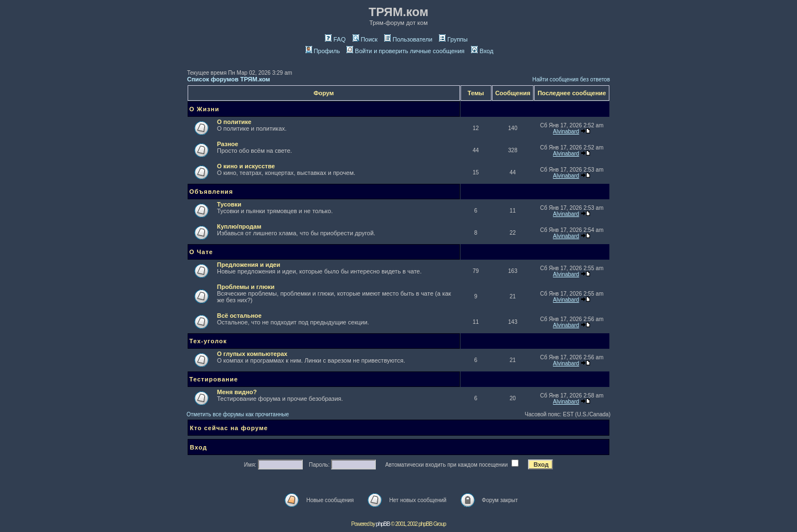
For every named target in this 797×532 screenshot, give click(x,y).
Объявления (211, 192)
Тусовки (229, 204)
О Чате (201, 252)
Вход (482, 51)
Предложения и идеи (249, 265)
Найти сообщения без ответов (571, 79)
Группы (453, 39)
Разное (227, 144)
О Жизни (204, 109)
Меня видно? (237, 392)
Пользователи (408, 39)
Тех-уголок (208, 341)
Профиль (323, 51)
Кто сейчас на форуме (229, 428)
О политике (234, 122)
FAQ (335, 39)
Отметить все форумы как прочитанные (238, 414)
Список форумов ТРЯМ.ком (229, 79)
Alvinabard (566, 131)
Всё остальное (239, 316)
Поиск (365, 39)
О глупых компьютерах (252, 354)
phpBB (383, 524)
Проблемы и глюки (246, 287)
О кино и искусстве (246, 166)
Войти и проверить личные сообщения (405, 51)
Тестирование (214, 379)
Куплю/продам (239, 226)
